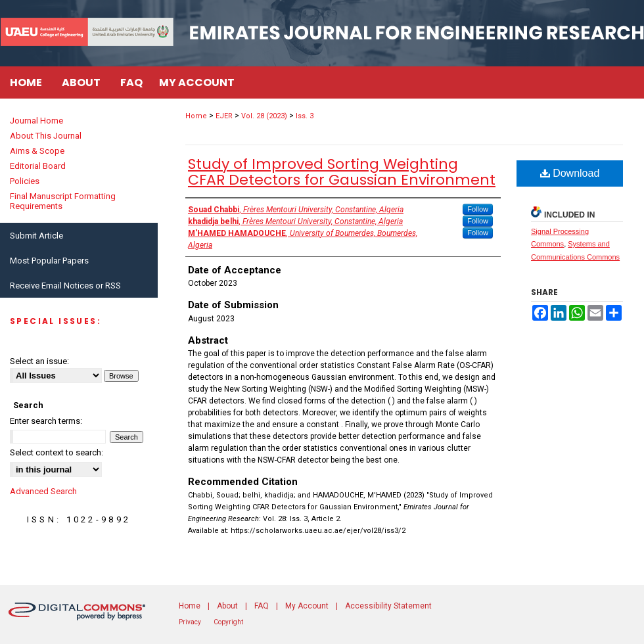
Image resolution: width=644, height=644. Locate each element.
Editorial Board (38, 166)
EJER (224, 116)
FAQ (262, 606)
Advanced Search (43, 491)
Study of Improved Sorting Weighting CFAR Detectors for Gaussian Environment (342, 172)
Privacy (190, 622)
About (227, 606)
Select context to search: (57, 452)
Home (196, 116)
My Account (307, 606)
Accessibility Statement (388, 606)
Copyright (228, 622)
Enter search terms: (46, 421)
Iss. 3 (305, 116)
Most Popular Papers (49, 261)
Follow (478, 209)
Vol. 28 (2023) (264, 116)
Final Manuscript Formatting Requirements (63, 201)
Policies (25, 181)
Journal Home (36, 121)
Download (570, 173)
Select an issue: (39, 361)
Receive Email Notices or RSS (65, 286)
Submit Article (36, 236)
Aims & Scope (37, 151)
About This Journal (46, 136)
